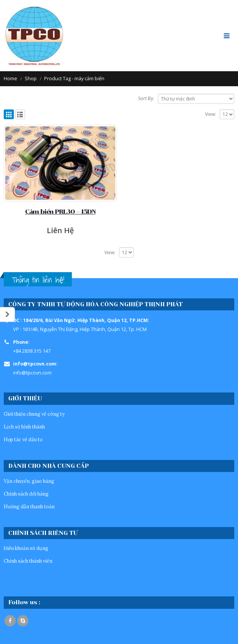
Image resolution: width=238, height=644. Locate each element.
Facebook (10, 621)
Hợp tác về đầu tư (23, 439)
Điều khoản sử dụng (26, 548)
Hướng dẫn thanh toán (29, 506)
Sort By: (146, 98)
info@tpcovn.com (32, 373)
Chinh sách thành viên (28, 561)
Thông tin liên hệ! (38, 280)
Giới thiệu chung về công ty (34, 414)
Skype (23, 621)
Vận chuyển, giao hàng (29, 481)
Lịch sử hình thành (24, 427)
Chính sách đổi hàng (26, 494)
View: (210, 114)
